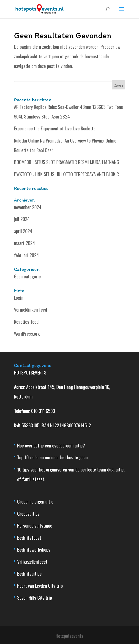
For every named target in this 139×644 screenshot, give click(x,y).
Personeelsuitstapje (35, 525)
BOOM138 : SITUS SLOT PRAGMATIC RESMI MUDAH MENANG (67, 162)
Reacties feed (26, 322)
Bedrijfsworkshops (34, 549)
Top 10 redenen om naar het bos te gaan (52, 457)
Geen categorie (27, 276)
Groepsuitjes (28, 513)
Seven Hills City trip (35, 597)
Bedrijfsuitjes (29, 573)
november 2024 (28, 207)
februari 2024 (26, 255)
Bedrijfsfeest (29, 538)
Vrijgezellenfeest (32, 562)
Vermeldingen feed (30, 309)
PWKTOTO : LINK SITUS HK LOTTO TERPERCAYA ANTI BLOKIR (66, 174)
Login (19, 298)
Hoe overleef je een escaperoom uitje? (51, 445)
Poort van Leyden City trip (40, 586)
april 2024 (23, 231)
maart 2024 (25, 243)
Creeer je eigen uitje (35, 501)
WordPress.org (27, 333)
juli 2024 (22, 219)
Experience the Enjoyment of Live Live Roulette (55, 128)
